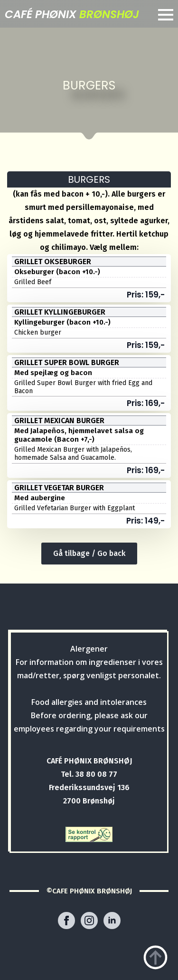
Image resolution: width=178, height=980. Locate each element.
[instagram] (89, 921)
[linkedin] (112, 921)
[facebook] (66, 921)
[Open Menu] (166, 15)
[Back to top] (155, 957)
